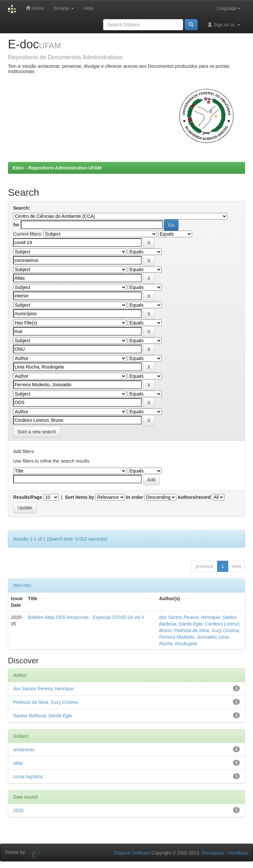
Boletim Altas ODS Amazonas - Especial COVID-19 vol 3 (86, 617)
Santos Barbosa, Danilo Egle (43, 716)
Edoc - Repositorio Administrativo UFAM (57, 168)
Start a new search (37, 432)
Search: (22, 208)
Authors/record (194, 497)
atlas (18, 763)
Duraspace (213, 853)
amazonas (24, 750)
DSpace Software (132, 853)
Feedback (238, 853)
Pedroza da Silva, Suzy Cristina (206, 630)
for (16, 225)
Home (35, 8)
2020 (18, 810)
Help (88, 8)
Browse (64, 8)
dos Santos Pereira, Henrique (189, 617)
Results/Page (28, 497)
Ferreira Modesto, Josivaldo (188, 637)
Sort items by (80, 497)
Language (228, 8)
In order (135, 497)
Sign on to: (224, 25)
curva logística (28, 777)
